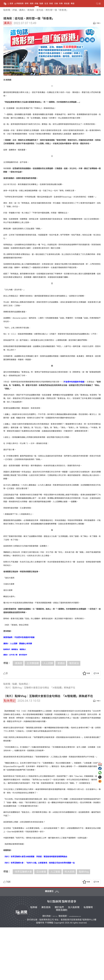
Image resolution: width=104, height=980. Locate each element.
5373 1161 (55, 969)
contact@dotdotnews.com (75, 969)
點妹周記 (10, 701)
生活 (46, 4)
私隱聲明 (88, 960)
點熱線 (34, 960)
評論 (36, 4)
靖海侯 (18, 663)
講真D (8, 23)
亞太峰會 (41, 924)
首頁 (11, 4)
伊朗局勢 (20, 4)
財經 (51, 4)
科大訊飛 (70, 924)
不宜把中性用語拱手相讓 (74, 382)
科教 (61, 4)
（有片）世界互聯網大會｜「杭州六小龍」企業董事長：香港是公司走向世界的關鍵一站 (39, 915)
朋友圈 (67, 4)
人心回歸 (48, 663)
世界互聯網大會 (23, 924)
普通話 (61, 663)
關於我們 (59, 960)
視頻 (31, 4)
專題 (73, 4)
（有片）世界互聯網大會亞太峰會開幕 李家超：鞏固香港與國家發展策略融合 (35, 909)
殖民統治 (74, 663)
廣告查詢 (46, 960)
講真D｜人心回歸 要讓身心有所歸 (18, 644)
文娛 (56, 4)
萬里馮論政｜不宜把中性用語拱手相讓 (19, 637)
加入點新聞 (74, 960)
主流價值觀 (33, 663)
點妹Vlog (84, 924)
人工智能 (55, 924)
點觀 (41, 4)
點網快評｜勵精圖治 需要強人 (15, 649)
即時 (27, 4)
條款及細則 (62, 963)
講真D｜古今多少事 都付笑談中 (15, 655)
